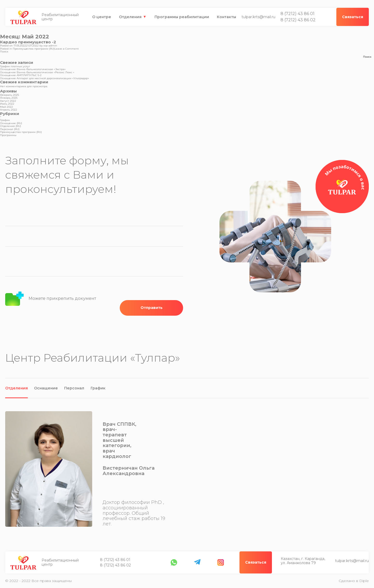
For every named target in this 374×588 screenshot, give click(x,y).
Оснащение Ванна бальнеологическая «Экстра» (33, 69)
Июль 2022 (7, 104)
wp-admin (50, 46)
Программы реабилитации (182, 17)
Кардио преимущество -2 (28, 42)
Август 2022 (8, 101)
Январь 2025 (9, 98)
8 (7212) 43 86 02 (298, 20)
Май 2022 (6, 107)
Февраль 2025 (9, 95)
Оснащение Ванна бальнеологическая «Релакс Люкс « (37, 72)
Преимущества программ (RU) (34, 49)
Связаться (353, 562)
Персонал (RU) (10, 129)
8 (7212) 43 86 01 (298, 14)
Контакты (226, 17)
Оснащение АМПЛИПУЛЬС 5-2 (21, 75)
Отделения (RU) (11, 126)
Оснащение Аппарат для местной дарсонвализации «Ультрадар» (45, 78)
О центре (102, 17)
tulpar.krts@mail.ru (258, 17)
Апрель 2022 (9, 110)
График (5, 120)
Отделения (130, 17)
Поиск (4, 52)
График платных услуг (15, 66)
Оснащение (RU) (11, 123)
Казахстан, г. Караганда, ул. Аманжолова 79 (122, 562)
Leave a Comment (67, 49)
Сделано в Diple (354, 581)
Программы (8, 135)
